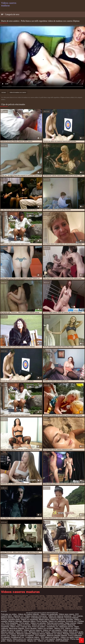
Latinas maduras (34, 639)
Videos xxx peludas (38, 623)
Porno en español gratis (10, 620)
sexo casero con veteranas (26, 605)
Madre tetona (44, 620)
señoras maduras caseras (51, 604)
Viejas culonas (70, 623)
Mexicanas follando (17, 628)
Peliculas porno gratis (55, 623)
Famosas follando (72, 618)
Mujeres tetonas (7, 618)
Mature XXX (59, 628)
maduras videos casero (16, 602)
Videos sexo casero (66, 614)
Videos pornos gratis (60, 632)
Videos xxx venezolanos (17, 641)
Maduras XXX (34, 632)
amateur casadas (7, 596)
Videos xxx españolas (29, 620)
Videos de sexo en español (12, 630)
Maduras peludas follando (57, 636)
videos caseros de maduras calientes (23, 608)
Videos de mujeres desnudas (62, 620)
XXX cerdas (46, 632)
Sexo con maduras (8, 634)
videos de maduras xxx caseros (18, 92)
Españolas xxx (53, 627)
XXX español (40, 636)
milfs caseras (6, 603)
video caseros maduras (16, 607)
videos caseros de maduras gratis (20, 610)
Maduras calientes (24, 634)
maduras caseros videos (45, 598)
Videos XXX (15, 627)
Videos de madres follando (29, 614)
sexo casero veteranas (45, 605)
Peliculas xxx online (9, 614)
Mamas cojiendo (8, 632)
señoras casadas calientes (62, 603)
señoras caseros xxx (15, 604)
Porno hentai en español (57, 625)
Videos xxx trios (21, 632)
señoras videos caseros (70, 604)
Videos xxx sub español (52, 630)
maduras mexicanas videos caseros (56, 601)
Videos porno (6, 639)
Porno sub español (22, 618)
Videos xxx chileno (73, 628)
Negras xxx (32, 641)
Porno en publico (39, 627)
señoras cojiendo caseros (32, 604)
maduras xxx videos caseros (55, 602)
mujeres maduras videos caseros (23, 603)
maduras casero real (72, 597)
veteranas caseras (61, 605)
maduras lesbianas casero (33, 601)
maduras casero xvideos (9, 598)
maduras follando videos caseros (51, 599)
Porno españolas (12, 623)
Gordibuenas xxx (18, 637)
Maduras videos (29, 621)
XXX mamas (78, 616)
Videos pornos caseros (33, 630)
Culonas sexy (26, 627)
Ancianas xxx (71, 621)
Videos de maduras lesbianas (60, 616)
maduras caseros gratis (27, 598)
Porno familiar (42, 621)
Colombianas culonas (39, 618)
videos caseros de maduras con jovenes (22, 609)
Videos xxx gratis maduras (71, 637)
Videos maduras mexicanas (36, 616)
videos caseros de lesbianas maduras (58, 607)
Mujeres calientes (15, 621)
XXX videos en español (50, 637)
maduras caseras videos (55, 597)
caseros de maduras (21, 596)
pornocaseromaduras (43, 603)
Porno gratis (25, 623)
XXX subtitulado (62, 641)
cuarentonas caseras (37, 596)
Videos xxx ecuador (45, 628)
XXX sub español (48, 639)
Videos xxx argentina (46, 641)
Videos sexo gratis (70, 630)
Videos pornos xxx (39, 625)
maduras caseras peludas (36, 597)
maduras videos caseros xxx (35, 602)
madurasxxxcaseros (73, 602)
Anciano (4, 92)
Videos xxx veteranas (57, 621)
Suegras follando (63, 639)
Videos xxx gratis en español (23, 636)
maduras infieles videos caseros (12, 601)
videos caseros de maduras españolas (50, 609)
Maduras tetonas (39, 634)
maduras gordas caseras (73, 599)
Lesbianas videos (33, 637)
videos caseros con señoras (35, 607)
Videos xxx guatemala (49, 614)
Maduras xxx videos (54, 634)
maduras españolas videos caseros (27, 599)
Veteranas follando (56, 618)
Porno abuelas (31, 628)
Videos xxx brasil (24, 625)
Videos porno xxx (19, 639)
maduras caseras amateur (17, 597)
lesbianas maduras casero (55, 596)
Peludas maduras (70, 634)
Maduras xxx (19, 616)
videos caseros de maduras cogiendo (49, 608)
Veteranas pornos (66, 627)
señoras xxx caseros (8, 605)
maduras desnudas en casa (64, 598)
